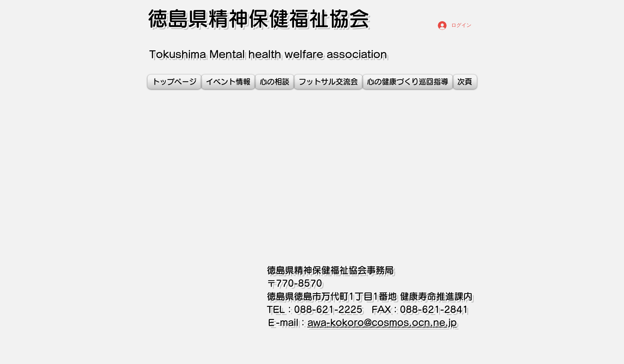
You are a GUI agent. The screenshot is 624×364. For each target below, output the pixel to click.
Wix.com (412, 340)
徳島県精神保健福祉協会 (258, 18)
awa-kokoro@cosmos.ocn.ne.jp (382, 323)
